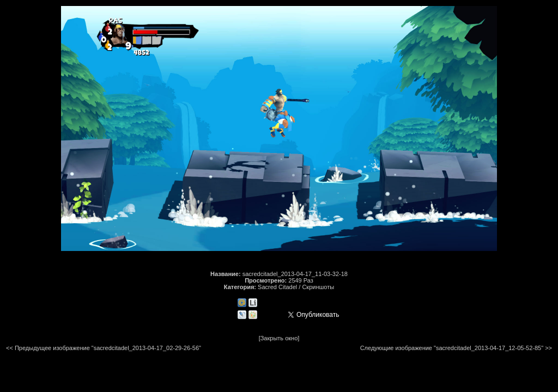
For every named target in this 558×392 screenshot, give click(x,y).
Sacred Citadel (277, 287)
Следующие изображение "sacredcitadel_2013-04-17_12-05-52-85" (452, 348)
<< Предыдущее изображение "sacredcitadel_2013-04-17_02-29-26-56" (104, 348)
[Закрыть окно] (279, 338)
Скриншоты (318, 287)
